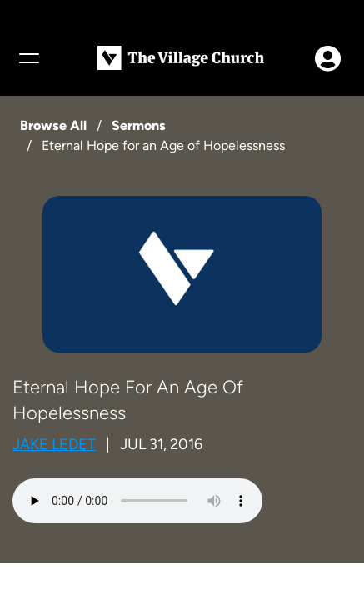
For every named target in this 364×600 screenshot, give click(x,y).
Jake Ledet (54, 444)
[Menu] (28, 58)
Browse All (53, 125)
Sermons (139, 125)
